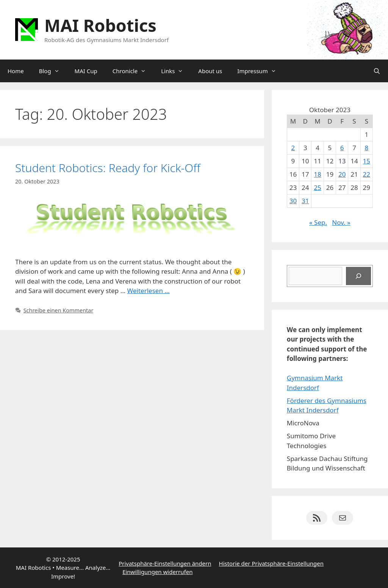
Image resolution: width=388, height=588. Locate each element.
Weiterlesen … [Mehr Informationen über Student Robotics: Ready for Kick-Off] (149, 291)
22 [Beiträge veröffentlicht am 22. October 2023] (367, 174)
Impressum (260, 71)
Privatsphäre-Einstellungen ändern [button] (165, 563)
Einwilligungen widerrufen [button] (157, 572)
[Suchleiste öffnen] (377, 71)
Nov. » (341, 222)
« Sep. (318, 222)
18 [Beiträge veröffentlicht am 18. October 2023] (317, 174)
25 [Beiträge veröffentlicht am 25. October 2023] (317, 187)
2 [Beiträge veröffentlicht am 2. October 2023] (293, 148)
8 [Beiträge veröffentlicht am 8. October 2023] (366, 148)
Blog (53, 71)
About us (210, 71)
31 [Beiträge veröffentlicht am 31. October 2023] (305, 201)
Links (176, 71)
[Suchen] (358, 276)
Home (16, 71)
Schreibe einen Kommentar (59, 310)
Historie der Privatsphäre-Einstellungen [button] (271, 563)
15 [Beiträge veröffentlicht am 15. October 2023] (367, 161)
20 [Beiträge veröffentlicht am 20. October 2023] (342, 174)
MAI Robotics (100, 25)
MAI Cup (86, 71)
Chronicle (133, 71)
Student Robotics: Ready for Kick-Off (108, 168)
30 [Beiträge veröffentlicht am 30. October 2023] (293, 201)
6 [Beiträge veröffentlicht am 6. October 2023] (342, 148)
